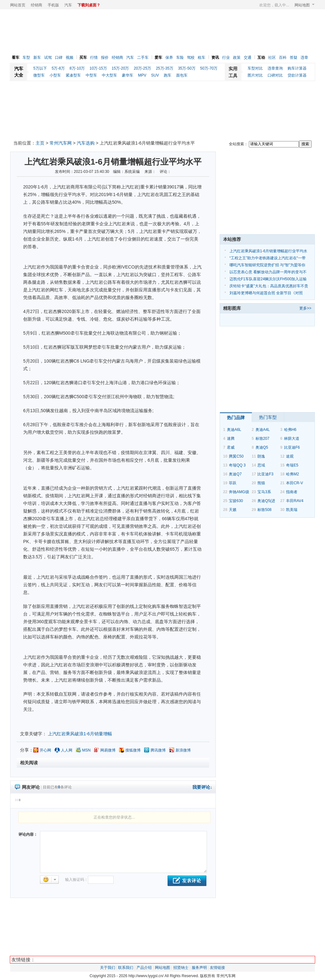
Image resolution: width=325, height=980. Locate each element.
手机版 (53, 5)
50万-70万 (209, 68)
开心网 (45, 750)
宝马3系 (264, 492)
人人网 (67, 750)
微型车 (39, 75)
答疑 (294, 58)
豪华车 (128, 75)
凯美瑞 (292, 510)
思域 (261, 465)
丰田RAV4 (295, 501)
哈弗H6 (290, 430)
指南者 (292, 492)
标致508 (264, 510)
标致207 (262, 439)
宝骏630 (236, 501)
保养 (169, 58)
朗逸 (261, 456)
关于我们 (108, 968)
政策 (237, 58)
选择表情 (49, 880)
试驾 (48, 58)
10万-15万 (98, 68)
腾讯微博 (158, 750)
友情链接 (217, 968)
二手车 (143, 58)
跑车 (168, 75)
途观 (290, 456)
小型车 (55, 75)
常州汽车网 (61, 143)
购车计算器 (297, 68)
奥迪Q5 (262, 447)
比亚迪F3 (265, 474)
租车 (202, 58)
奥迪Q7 (235, 474)
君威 (231, 447)
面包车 (182, 75)
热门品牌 (236, 418)
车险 (180, 58)
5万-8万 (58, 68)
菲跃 (233, 483)
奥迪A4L (263, 430)
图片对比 (255, 75)
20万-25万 (142, 68)
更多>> (305, 308)
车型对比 (255, 68)
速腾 (231, 439)
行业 (226, 58)
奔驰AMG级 (239, 492)
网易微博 (108, 750)
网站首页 (18, 5)
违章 (304, 58)
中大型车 (109, 75)
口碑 (59, 58)
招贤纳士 (181, 968)
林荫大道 (292, 439)
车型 (26, 58)
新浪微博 (183, 750)
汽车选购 (86, 143)
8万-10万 (77, 68)
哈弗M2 (292, 474)
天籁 (233, 510)
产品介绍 (144, 968)
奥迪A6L (234, 430)
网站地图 (305, 5)
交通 (248, 58)
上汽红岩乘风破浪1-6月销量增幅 (80, 734)
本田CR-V (294, 483)
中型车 (91, 75)
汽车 (68, 5)
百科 (283, 58)
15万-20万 (120, 68)
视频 (70, 58)
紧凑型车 (73, 75)
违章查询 (275, 68)
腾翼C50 (236, 456)
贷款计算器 (297, 75)
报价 (105, 58)
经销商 (36, 5)
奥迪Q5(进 (266, 501)
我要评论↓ (202, 787)
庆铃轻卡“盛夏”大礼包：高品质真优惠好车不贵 (269, 286)
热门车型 (268, 417)
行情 (94, 58)
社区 (272, 58)
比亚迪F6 (292, 447)
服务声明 (199, 968)
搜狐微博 (133, 750)
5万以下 (40, 68)
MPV (142, 75)
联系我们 (126, 968)
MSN (86, 750)
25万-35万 (165, 68)
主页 (40, 143)
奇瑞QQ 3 (237, 465)
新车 (37, 58)
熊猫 (261, 483)
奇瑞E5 (292, 465)
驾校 (191, 58)
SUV (155, 75)
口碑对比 (275, 75)
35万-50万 (187, 68)
